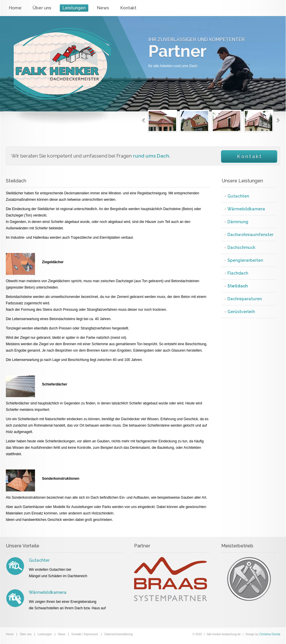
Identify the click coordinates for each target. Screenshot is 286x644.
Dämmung (238, 222)
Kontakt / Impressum (85, 634)
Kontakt (128, 8)
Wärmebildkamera (246, 209)
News (103, 8)
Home (15, 8)
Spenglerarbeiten (245, 260)
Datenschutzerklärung (119, 634)
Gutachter (39, 560)
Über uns (42, 8)
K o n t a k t (249, 157)
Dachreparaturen (245, 299)
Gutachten (238, 196)
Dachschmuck (241, 247)
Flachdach (238, 273)
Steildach (238, 286)
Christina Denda (270, 634)
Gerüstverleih (241, 312)
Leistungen (74, 8)
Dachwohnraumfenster (250, 235)
